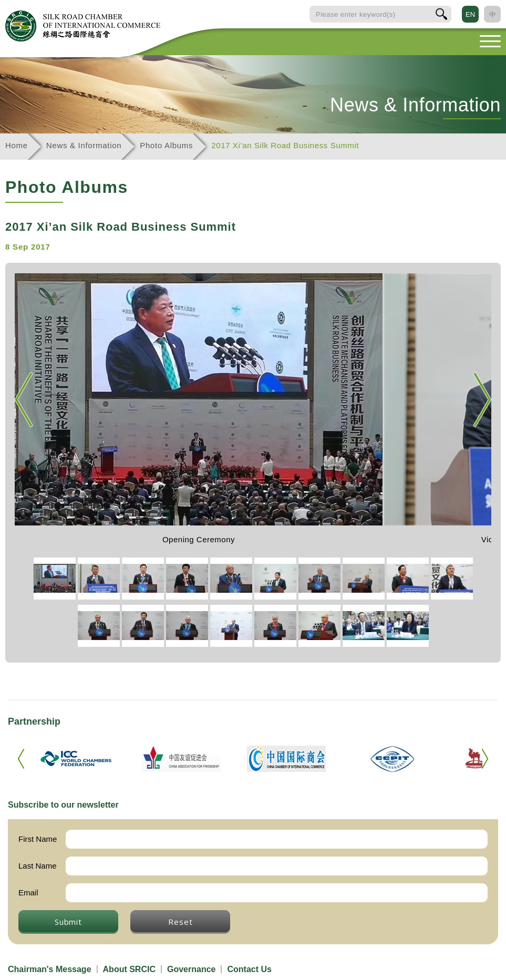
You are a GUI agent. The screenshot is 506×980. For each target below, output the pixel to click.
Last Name (38, 866)
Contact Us (249, 969)
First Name (38, 839)
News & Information (84, 145)
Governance (191, 969)
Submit (68, 922)
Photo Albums (166, 145)
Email (28, 893)
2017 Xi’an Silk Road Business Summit (285, 145)
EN (470, 14)
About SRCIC (129, 969)
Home (17, 145)
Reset (180, 922)
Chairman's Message (50, 969)
